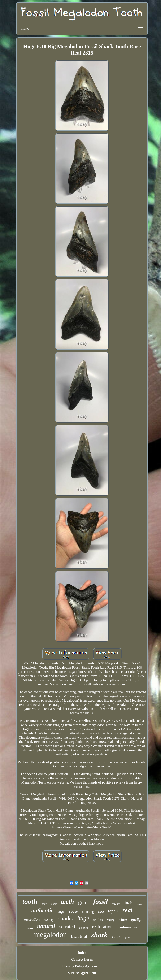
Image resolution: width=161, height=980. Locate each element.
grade (127, 938)
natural (46, 926)
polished (84, 928)
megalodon (51, 935)
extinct (98, 920)
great (54, 904)
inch (129, 903)
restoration (31, 919)
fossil (101, 902)
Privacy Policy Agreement (82, 966)
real (127, 910)
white (123, 919)
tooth (30, 901)
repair (113, 911)
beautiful (79, 936)
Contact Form (82, 959)
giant (84, 902)
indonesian (128, 927)
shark (99, 935)
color (116, 936)
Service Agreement (82, 973)
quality (136, 920)
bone (44, 904)
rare (101, 912)
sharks (65, 919)
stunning (88, 912)
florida (30, 928)
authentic (42, 910)
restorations (103, 927)
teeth (68, 902)
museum (73, 912)
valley (111, 920)
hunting (49, 920)
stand (139, 904)
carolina (116, 904)
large (61, 912)
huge (83, 918)
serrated (67, 927)
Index (82, 953)
